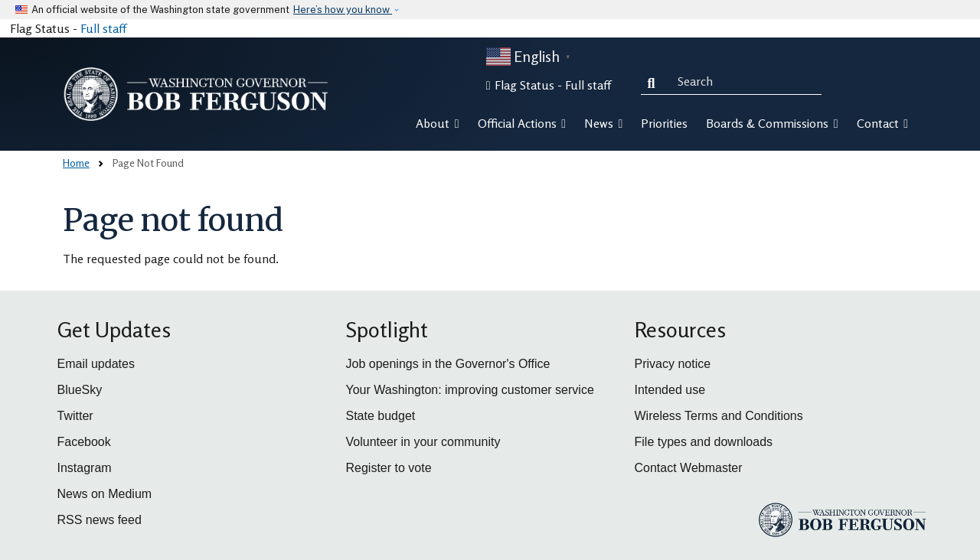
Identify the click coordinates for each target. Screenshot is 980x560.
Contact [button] (882, 123)
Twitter (75, 416)
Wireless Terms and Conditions (719, 416)
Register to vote (389, 468)
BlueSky (80, 390)
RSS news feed (100, 520)
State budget (381, 416)
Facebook (84, 442)
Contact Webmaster (689, 468)
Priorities (664, 123)
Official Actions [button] (522, 123)
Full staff (103, 28)
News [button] (603, 123)
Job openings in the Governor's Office (448, 364)
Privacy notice (673, 364)
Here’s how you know (343, 10)
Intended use (670, 390)
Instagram (85, 468)
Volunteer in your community (423, 442)
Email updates (96, 364)
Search (655, 81)
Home (76, 163)
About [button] (437, 123)
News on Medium (105, 494)
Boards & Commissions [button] (772, 123)
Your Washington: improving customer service (470, 390)
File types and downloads (704, 442)
